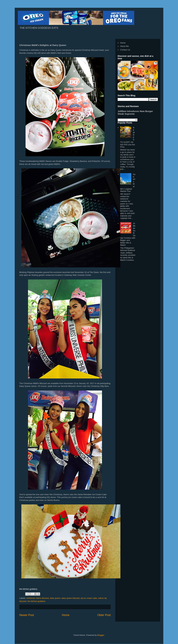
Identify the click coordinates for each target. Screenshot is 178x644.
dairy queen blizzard (70, 598)
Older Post (104, 615)
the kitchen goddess (36, 601)
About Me (124, 46)
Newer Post (27, 615)
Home (66, 615)
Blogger (101, 635)
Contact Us (125, 50)
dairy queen (55, 598)
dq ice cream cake (89, 598)
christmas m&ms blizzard (38, 598)
